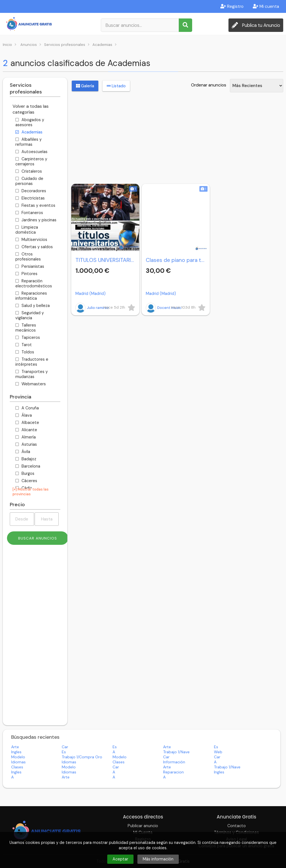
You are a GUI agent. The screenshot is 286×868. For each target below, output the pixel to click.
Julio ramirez (92, 308)
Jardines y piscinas (36, 220)
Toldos (25, 352)
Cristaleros (29, 171)
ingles (16, 752)
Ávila (23, 452)
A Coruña (27, 408)
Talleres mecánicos (26, 328)
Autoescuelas (31, 152)
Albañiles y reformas (28, 142)
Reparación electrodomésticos (34, 283)
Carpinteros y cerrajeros (31, 161)
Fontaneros (29, 213)
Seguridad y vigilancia (30, 315)
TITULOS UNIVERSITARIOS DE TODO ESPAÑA (105, 260)
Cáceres (26, 481)
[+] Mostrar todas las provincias (31, 492)
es (115, 747)
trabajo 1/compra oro (82, 757)
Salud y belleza (33, 306)
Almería (26, 437)
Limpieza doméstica (27, 230)
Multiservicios (31, 240)
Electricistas (30, 198)
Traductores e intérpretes (32, 362)
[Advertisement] (35, 637)
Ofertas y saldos (34, 247)
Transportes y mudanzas (32, 374)
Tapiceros (28, 337)
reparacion (173, 772)
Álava (24, 415)
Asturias (26, 444)
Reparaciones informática (31, 296)
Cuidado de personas (29, 181)
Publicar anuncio (143, 826)
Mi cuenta (266, 6)
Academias (29, 132)
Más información (158, 859)
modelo (18, 757)
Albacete (27, 423)
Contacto (237, 826)
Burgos (25, 473)
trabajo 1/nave (176, 752)
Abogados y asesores (30, 122)
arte (15, 747)
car (65, 747)
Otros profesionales (28, 257)
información (174, 762)
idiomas (18, 762)
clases (119, 762)
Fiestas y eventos (35, 205)
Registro (232, 6)
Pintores (26, 274)
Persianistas (30, 266)
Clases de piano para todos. (176, 260)
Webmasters (31, 384)
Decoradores (31, 191)
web (218, 752)
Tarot (24, 345)
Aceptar (120, 859)
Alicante (26, 430)
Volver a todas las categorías (31, 109)
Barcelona (28, 466)
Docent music (164, 308)
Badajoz (26, 459)
